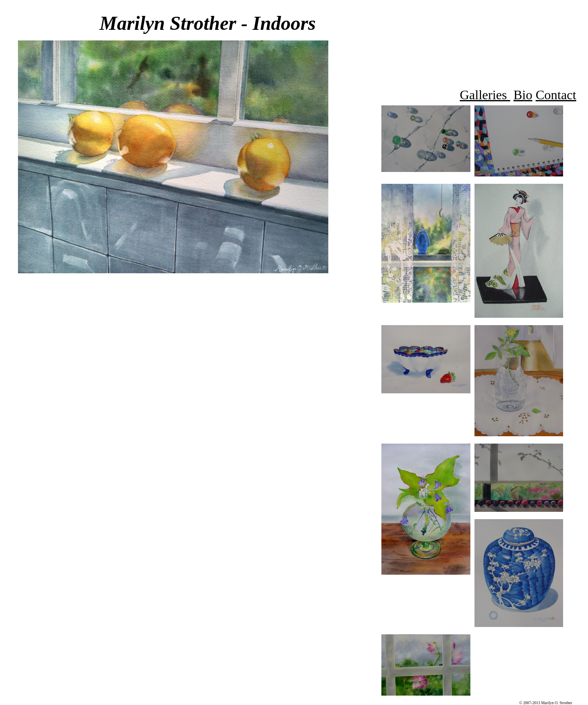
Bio (523, 95)
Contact (556, 95)
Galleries (485, 95)
